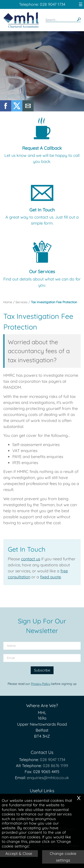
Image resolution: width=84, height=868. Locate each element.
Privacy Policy (41, 684)
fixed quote (51, 577)
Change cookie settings (63, 857)
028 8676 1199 (55, 766)
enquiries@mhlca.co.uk (48, 778)
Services (22, 302)
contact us (31, 559)
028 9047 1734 (53, 760)
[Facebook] (6, 110)
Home (8, 302)
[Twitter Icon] (17, 110)
